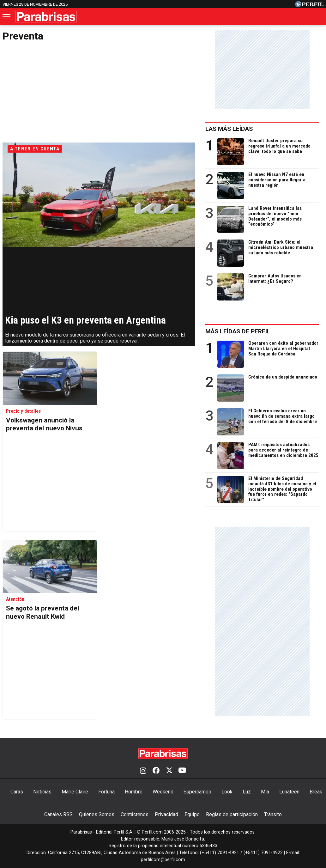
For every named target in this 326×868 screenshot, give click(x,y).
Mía (265, 792)
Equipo (192, 814)
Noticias (42, 792)
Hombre (134, 792)
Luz (247, 792)
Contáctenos (135, 814)
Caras (17, 792)
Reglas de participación (232, 814)
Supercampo (197, 792)
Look (227, 792)
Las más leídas (233, 129)
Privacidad (166, 814)
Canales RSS (58, 814)
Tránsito (273, 814)
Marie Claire (75, 792)
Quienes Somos (97, 814)
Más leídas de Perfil (242, 331)
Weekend (163, 792)
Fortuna (106, 792)
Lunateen (289, 792)
